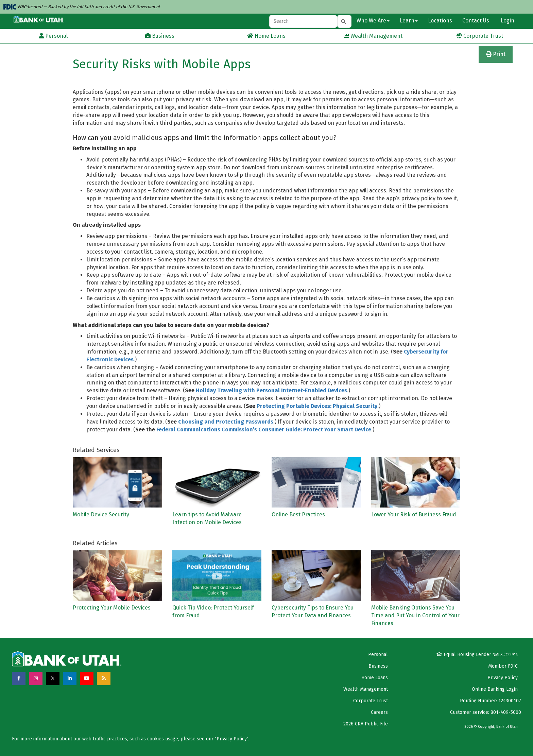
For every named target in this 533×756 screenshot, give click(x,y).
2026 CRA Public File (366, 724)
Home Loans (375, 678)
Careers (379, 712)
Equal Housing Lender (477, 655)
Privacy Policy (503, 678)
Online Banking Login (495, 689)
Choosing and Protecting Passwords (226, 422)
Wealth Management (366, 689)
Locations (440, 21)
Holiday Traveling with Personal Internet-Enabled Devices (271, 390)
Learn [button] (409, 21)
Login (507, 21)
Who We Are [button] (373, 21)
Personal (378, 655)
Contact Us (476, 21)
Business (378, 666)
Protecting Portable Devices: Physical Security (317, 406)
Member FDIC (503, 666)
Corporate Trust (371, 701)
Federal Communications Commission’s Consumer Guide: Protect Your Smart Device (264, 429)
